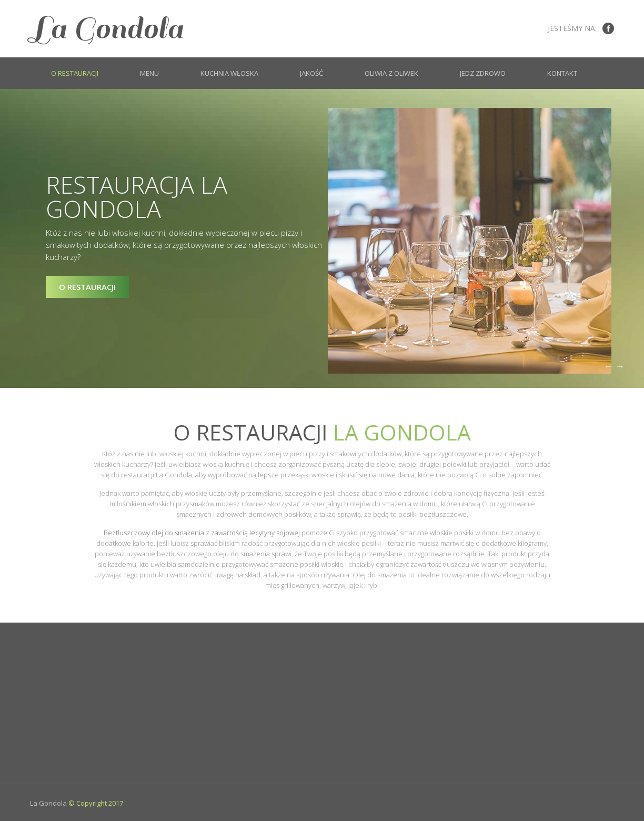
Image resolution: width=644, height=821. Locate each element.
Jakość (311, 73)
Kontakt (562, 73)
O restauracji (75, 73)
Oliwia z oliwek (391, 73)
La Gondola (107, 29)
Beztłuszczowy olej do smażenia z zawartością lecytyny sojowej (202, 533)
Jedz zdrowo (483, 73)
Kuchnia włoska (229, 73)
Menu (149, 73)
